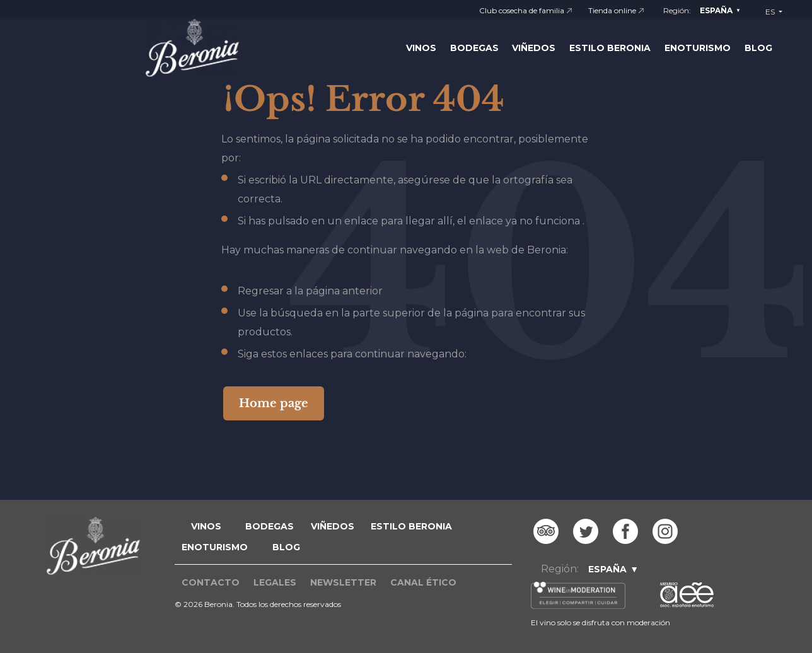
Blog (758, 48)
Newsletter (343, 582)
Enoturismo (698, 48)
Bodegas (474, 48)
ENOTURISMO (215, 547)
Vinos (421, 48)
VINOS (206, 526)
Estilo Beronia (610, 48)
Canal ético (423, 582)
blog (286, 547)
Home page (274, 403)
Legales (275, 582)
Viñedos (534, 48)
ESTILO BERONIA (411, 526)
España (716, 10)
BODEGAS (270, 526)
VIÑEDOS (333, 526)
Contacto (211, 582)
